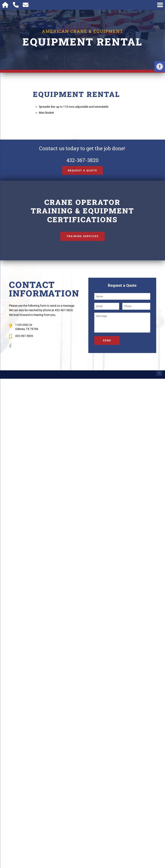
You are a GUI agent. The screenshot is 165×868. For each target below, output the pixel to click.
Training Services (82, 236)
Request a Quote (82, 170)
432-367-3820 (82, 160)
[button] (160, 67)
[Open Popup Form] (26, 5)
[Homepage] (5, 5)
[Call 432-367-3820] (16, 5)
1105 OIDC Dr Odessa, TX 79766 (27, 327)
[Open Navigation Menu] (160, 5)
